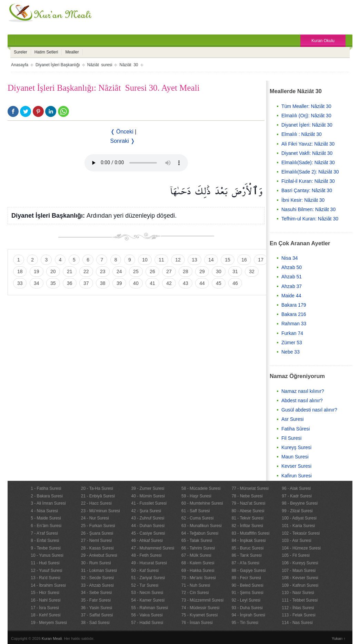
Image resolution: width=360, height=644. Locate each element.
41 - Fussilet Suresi (149, 503)
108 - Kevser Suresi (300, 578)
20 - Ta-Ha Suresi (97, 488)
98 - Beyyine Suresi (300, 503)
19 (37, 271)
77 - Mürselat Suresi (250, 488)
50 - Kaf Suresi (145, 571)
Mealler (72, 52)
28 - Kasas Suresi (97, 548)
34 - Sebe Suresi (96, 593)
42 (169, 283)
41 (152, 283)
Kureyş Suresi (296, 447)
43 (186, 283)
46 (235, 283)
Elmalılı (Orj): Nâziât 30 (306, 116)
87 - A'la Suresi (246, 563)
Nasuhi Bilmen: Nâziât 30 (308, 209)
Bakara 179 (294, 305)
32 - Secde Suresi (97, 578)
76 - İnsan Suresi (197, 623)
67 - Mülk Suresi (196, 555)
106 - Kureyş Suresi (300, 563)
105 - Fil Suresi (296, 555)
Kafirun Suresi (297, 476)
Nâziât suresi (100, 65)
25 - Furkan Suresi (98, 526)
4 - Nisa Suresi (44, 511)
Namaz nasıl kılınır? (303, 391)
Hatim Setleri (46, 52)
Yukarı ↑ (339, 638)
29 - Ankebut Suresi (99, 555)
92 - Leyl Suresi (246, 600)
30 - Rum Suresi (96, 563)
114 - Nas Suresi (297, 623)
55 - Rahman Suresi (149, 608)
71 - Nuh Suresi (196, 585)
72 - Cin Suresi (195, 593)
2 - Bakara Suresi (47, 496)
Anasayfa (20, 65)
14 (211, 260)
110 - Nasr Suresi (298, 593)
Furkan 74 (292, 333)
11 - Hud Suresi (45, 563)
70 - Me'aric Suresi (199, 578)
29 (202, 271)
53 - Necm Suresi (147, 593)
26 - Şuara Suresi (97, 533)
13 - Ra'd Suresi (46, 578)
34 (37, 283)
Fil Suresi (291, 438)
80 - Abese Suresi (248, 511)
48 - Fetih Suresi (146, 555)
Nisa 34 (289, 258)
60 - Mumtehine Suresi (202, 503)
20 (53, 271)
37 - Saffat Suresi (97, 615)
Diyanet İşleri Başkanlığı (58, 65)
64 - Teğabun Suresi (200, 533)
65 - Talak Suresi (197, 541)
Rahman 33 (294, 324)
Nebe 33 (291, 352)
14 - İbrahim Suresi (48, 585)
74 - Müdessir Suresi (200, 608)
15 (228, 260)
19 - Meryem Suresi (49, 623)
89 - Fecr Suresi (246, 578)
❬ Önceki (122, 132)
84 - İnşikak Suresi (249, 541)
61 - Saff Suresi (196, 511)
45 (219, 283)
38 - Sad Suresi (95, 623)
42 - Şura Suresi (146, 511)
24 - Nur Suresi (95, 518)
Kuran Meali (52, 638)
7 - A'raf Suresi (44, 533)
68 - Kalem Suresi (198, 563)
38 (103, 283)
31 (235, 271)
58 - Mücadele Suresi (201, 488)
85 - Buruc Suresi (248, 548)
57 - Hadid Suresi (147, 623)
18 (20, 271)
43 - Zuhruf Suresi (148, 518)
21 (70, 271)
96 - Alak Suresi (296, 488)
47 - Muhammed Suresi (153, 548)
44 (202, 283)
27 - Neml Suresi (96, 541)
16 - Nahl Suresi (46, 600)
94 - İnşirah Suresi (248, 615)
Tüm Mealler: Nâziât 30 (306, 106)
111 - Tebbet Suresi (300, 600)
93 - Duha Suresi (247, 608)
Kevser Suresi (296, 466)
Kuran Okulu (323, 41)
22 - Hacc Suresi (96, 503)
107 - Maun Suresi (299, 571)
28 (186, 271)
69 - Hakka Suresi (198, 571)
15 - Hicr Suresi (45, 593)
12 (178, 260)
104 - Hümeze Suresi (301, 548)
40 (136, 283)
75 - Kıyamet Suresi (199, 615)
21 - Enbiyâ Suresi (98, 496)
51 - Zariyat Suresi (148, 578)
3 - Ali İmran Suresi (48, 503)
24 (119, 271)
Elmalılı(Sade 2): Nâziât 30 (310, 172)
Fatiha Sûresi (296, 429)
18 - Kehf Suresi (46, 615)
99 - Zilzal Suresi (297, 511)
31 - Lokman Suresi (99, 571)
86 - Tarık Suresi (247, 555)
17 (261, 260)
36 (70, 283)
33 (20, 283)
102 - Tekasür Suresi (301, 533)
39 (119, 283)
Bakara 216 (294, 314)
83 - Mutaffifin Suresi (251, 533)
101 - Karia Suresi (298, 526)
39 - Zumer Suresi (148, 488)
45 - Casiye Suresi (148, 533)
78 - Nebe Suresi (247, 496)
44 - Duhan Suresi (148, 526)
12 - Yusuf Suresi (46, 571)
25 (136, 271)
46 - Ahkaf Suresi (147, 541)
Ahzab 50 (292, 267)
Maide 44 (291, 296)
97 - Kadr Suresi (297, 496)
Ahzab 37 (292, 286)
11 (161, 260)
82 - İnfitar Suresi (247, 526)
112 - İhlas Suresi (298, 608)
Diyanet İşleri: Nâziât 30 (307, 125)
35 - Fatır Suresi (96, 600)
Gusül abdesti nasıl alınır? (309, 410)
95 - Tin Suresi (245, 623)
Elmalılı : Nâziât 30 (302, 134)
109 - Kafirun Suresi (300, 585)
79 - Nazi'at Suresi (249, 503)
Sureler (21, 52)
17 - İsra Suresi (45, 608)
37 (86, 283)
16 (244, 260)
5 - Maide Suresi (46, 518)
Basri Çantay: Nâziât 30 (307, 190)
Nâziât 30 (129, 65)
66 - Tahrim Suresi (198, 548)
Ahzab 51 (292, 277)
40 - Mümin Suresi (148, 496)
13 (194, 260)
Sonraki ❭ (123, 141)
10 (145, 260)
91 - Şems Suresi (248, 593)
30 (219, 271)
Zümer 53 (292, 343)
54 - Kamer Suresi (148, 600)
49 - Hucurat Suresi (149, 563)
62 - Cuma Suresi (197, 518)
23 (103, 271)
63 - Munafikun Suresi (202, 526)
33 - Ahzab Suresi (97, 585)
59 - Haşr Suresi (196, 496)
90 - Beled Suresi (248, 585)
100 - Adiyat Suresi (299, 518)
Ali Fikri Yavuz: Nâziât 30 (308, 144)
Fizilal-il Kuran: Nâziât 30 (308, 181)
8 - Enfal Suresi (45, 541)
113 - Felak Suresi (298, 615)
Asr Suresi (293, 419)
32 (252, 271)
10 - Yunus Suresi (47, 555)
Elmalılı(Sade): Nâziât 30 (308, 162)
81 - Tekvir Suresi (248, 518)
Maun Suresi (295, 457)
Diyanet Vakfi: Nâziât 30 (307, 153)
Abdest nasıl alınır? (302, 400)
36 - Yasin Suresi (97, 608)
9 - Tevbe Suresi (46, 548)
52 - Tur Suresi (145, 585)
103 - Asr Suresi (296, 541)
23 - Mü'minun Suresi (101, 511)
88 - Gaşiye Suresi (249, 571)
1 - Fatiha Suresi (46, 488)
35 (53, 283)
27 (169, 271)
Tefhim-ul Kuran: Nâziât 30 (310, 219)
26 (152, 271)
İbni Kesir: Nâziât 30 (303, 200)
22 (86, 271)
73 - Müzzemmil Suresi (202, 600)
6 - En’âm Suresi (46, 526)
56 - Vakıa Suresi (147, 615)
